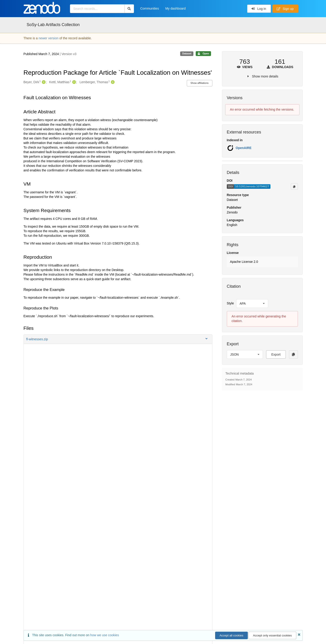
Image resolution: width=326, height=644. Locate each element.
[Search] (129, 9)
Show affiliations (199, 83)
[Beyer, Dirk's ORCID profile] (43, 82)
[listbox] (252, 303)
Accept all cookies (231, 635)
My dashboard (175, 8)
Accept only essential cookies (272, 635)
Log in (259, 9)
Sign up (285, 9)
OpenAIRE (244, 148)
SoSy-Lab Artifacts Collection (53, 25)
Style (230, 303)
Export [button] (276, 354)
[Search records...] (97, 9)
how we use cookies (105, 635)
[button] (118, 339)
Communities (150, 8)
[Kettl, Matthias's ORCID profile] (73, 82)
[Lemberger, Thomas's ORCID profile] (112, 82)
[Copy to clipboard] (294, 186)
